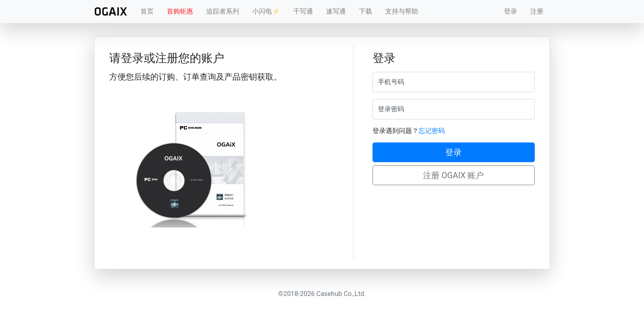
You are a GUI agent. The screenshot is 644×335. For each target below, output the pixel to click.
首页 (147, 11)
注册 (537, 11)
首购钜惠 (180, 11)
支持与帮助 (402, 11)
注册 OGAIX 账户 (454, 175)
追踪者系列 (223, 11)
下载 (366, 11)
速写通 (336, 11)
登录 (511, 11)
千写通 (303, 11)
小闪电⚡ (266, 11)
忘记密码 (432, 131)
